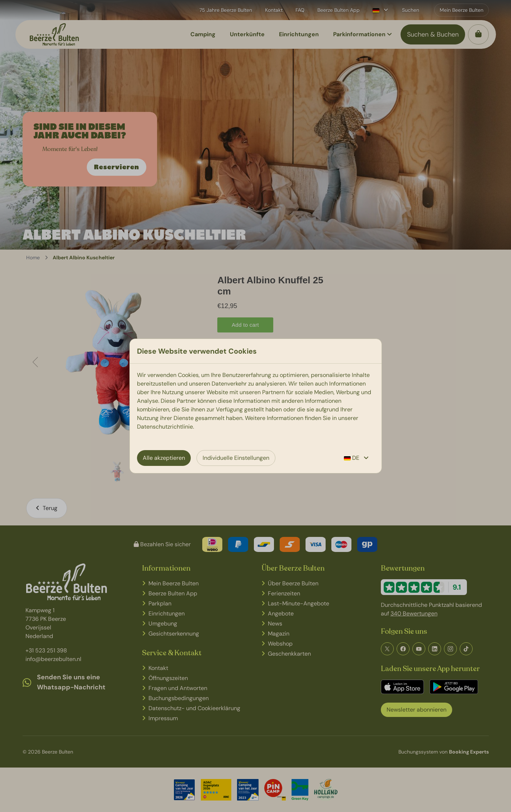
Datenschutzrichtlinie (165, 427)
